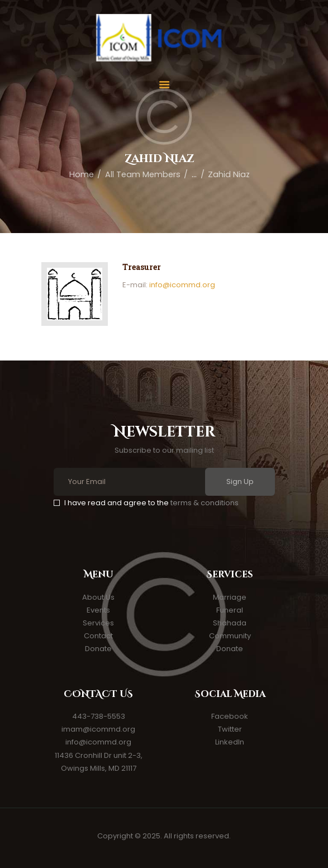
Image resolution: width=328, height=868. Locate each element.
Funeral (230, 610)
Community (230, 636)
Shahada (230, 623)
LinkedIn (230, 742)
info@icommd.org (182, 285)
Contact (98, 636)
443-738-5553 (99, 716)
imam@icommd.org (98, 729)
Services (98, 623)
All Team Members (143, 174)
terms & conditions (205, 503)
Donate (98, 649)
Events (98, 610)
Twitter (230, 729)
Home (82, 174)
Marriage (230, 597)
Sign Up (240, 482)
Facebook (230, 716)
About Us (98, 597)
